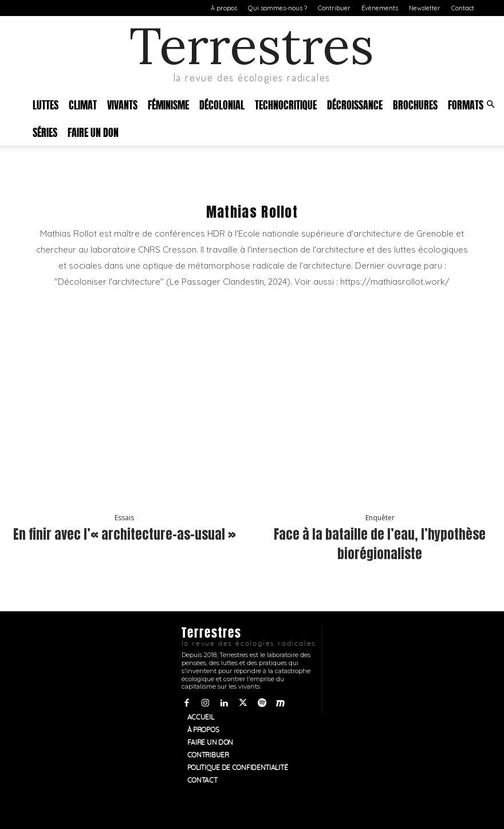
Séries (45, 131)
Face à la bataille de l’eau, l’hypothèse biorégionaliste (380, 542)
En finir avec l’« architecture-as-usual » (124, 542)
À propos (224, 8)
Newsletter (425, 8)
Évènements (380, 8)
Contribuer (334, 8)
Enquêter (380, 519)
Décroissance (355, 104)
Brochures (415, 104)
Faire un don (93, 131)
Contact (463, 8)
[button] (490, 105)
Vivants (122, 104)
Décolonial (222, 104)
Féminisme (168, 104)
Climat (83, 104)
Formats (466, 104)
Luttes (46, 104)
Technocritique (286, 104)
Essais (124, 519)
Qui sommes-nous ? (277, 8)
